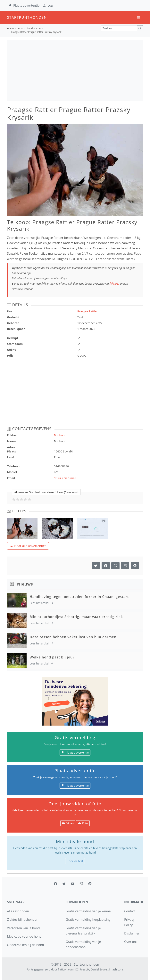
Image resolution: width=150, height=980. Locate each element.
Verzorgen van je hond (23, 928)
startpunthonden (11, 17)
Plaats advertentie (24, 5)
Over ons (131, 942)
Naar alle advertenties (28, 546)
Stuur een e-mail (65, 478)
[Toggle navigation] (138, 17)
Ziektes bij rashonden (23, 920)
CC (77, 969)
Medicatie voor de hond (24, 936)
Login (49, 5)
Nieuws (25, 584)
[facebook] (55, 884)
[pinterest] (90, 884)
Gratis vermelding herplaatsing (88, 920)
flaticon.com (66, 969)
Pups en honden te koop (31, 28)
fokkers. (114, 284)
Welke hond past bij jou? (52, 657)
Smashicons (116, 969)
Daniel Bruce (99, 969)
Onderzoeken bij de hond (25, 945)
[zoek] (140, 28)
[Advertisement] (75, 71)
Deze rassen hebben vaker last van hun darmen (73, 637)
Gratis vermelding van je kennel (89, 911)
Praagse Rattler (88, 311)
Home (10, 28)
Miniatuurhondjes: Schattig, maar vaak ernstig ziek (76, 617)
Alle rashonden (18, 911)
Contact (130, 911)
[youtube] (73, 884)
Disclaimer (132, 933)
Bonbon (59, 435)
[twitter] (64, 884)
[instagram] (81, 884)
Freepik (85, 969)
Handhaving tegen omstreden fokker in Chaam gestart (79, 597)
